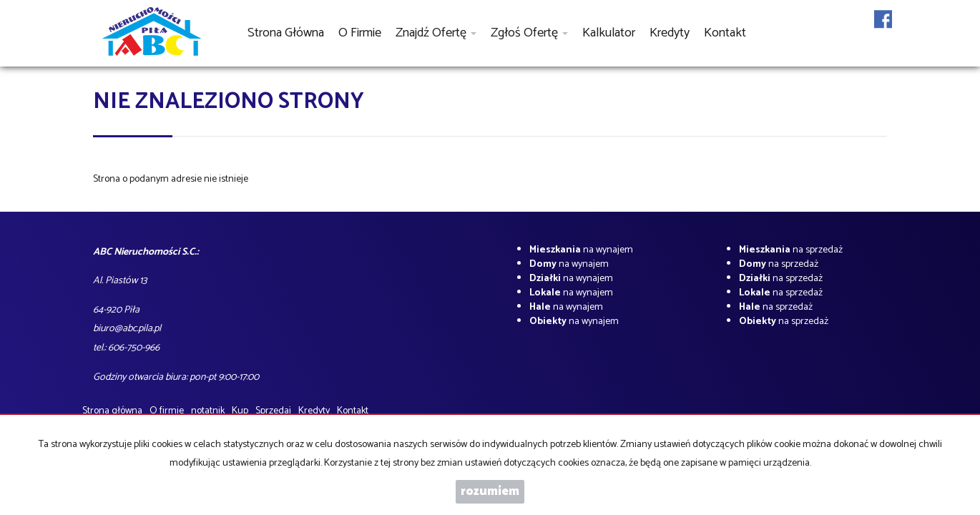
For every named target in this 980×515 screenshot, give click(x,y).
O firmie (360, 33)
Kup (240, 411)
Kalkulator (609, 33)
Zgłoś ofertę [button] (529, 33)
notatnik (208, 411)
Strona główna (286, 33)
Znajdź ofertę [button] (436, 33)
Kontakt (725, 33)
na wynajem (581, 250)
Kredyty (670, 33)
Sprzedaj (273, 411)
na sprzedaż (791, 250)
